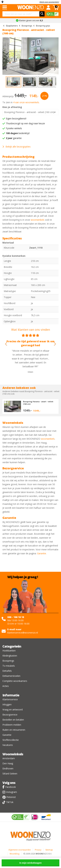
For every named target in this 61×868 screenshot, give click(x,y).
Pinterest (11, 797)
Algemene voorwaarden (20, 850)
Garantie (42, 553)
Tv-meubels (9, 666)
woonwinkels (38, 220)
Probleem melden (12, 725)
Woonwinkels (13, 754)
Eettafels (7, 671)
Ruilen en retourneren (14, 730)
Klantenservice (10, 699)
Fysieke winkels (14, 128)
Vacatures (8, 745)
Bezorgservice (10, 715)
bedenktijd (18, 133)
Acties (6, 686)
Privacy (38, 850)
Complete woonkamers (15, 681)
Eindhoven (8, 768)
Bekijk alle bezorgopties (17, 147)
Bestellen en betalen (13, 720)
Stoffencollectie (11, 740)
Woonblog (14, 854)
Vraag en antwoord (13, 710)
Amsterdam (9, 758)
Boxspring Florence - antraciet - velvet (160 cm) (29, 112)
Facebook (11, 787)
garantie (14, 138)
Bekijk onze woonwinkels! (49, 2)
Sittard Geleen (10, 774)
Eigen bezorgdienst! (16, 118)
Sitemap (49, 850)
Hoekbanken (9, 651)
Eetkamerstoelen (11, 676)
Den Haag (8, 763)
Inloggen (7, 704)
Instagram (12, 792)
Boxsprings (8, 661)
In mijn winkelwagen (30, 863)
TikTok (10, 802)
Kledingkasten (10, 656)
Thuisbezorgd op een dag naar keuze (25, 123)
